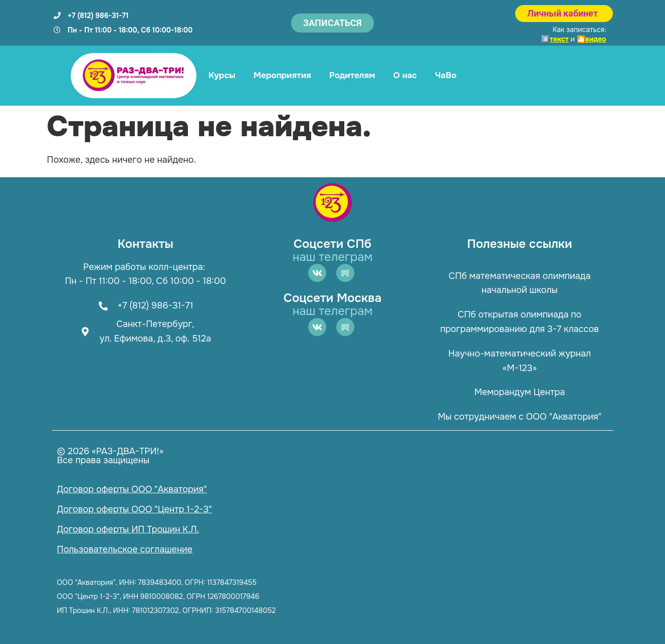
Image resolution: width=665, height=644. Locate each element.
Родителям (352, 75)
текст (559, 39)
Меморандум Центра (519, 392)
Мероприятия (282, 75)
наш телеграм (333, 257)
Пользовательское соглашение (125, 549)
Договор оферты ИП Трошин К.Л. (128, 529)
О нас (405, 75)
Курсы (222, 75)
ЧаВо (446, 75)
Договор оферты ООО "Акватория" (132, 489)
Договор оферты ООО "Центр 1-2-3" (135, 509)
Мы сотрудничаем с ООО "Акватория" (520, 417)
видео (596, 39)
